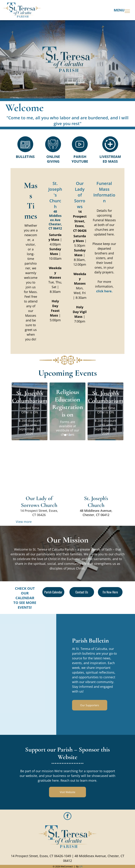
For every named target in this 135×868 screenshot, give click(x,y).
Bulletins (25, 157)
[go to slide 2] (70, 435)
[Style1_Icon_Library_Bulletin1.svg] (25, 151)
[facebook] (67, 817)
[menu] (127, 11)
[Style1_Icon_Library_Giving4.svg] (53, 151)
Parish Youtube (80, 159)
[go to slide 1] (65, 435)
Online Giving (53, 159)
